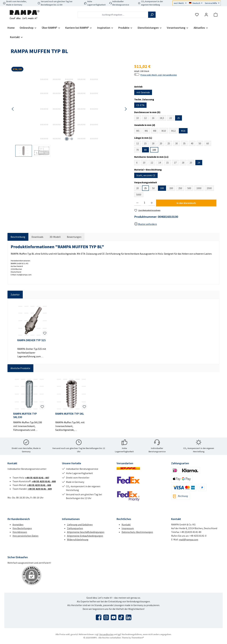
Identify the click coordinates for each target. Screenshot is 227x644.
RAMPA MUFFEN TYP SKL (70, 414)
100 (154, 150)
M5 (139, 131)
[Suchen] (152, 15)
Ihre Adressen (20, 532)
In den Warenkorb (186, 203)
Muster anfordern (146, 224)
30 (177, 144)
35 (185, 144)
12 (146, 118)
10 (139, 118)
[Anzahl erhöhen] (152, 203)
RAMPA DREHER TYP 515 (31, 340)
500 (190, 189)
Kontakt (126, 524)
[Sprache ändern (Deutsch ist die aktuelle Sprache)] (196, 3)
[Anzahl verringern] (137, 203)
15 (146, 144)
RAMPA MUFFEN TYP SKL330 (25, 415)
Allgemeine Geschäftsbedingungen (86, 532)
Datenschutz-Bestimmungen (137, 532)
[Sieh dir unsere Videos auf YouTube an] (114, 617)
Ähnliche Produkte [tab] (20, 368)
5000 (140, 195)
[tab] (18, 237)
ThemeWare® (138, 638)
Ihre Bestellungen (22, 528)
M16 (183, 131)
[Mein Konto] (206, 15)
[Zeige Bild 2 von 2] (72, 139)
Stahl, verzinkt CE (146, 175)
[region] (69, 116)
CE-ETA (140, 105)
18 (154, 144)
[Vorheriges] (13, 109)
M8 (156, 131)
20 (162, 144)
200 (172, 189)
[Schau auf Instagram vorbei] (106, 617)
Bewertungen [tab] (74, 237)
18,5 (163, 118)
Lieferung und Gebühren (80, 524)
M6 (147, 131)
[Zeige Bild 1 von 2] (67, 139)
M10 (165, 131)
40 (193, 144)
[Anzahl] (145, 203)
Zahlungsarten (75, 528)
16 (154, 118)
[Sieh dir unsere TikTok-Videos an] (121, 617)
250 (181, 189)
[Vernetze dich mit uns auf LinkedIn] (129, 617)
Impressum (128, 528)
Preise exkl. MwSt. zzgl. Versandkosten (159, 75)
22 (172, 118)
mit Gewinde (143, 92)
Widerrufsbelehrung (78, 539)
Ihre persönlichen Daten (25, 536)
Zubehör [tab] (15, 295)
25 (179, 118)
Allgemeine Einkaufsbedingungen (85, 536)
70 (139, 150)
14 (161, 163)
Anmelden (18, 524)
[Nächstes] (126, 109)
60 (209, 144)
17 (176, 163)
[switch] (137, 74)
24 (199, 163)
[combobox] (113, 15)
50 (201, 144)
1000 (200, 189)
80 (145, 150)
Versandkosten (106, 634)
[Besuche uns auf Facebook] (99, 617)
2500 (210, 189)
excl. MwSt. (179, 3)
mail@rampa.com (189, 539)
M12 (174, 131)
